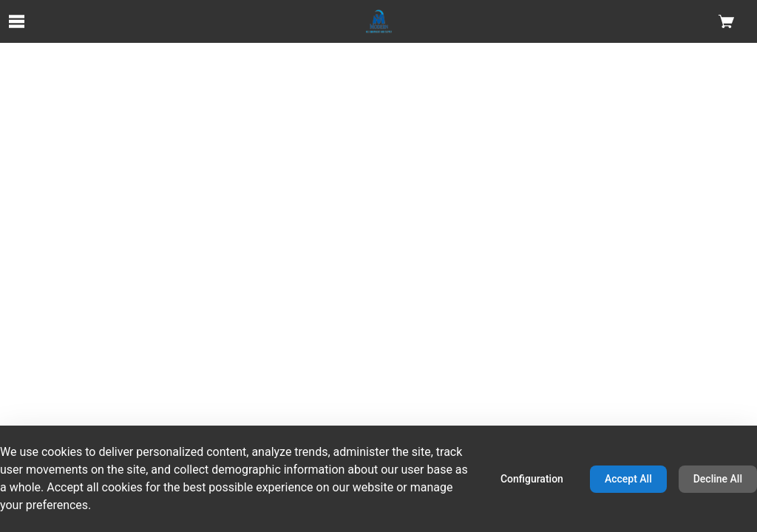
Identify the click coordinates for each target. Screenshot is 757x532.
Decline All (718, 479)
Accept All (628, 479)
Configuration (532, 479)
